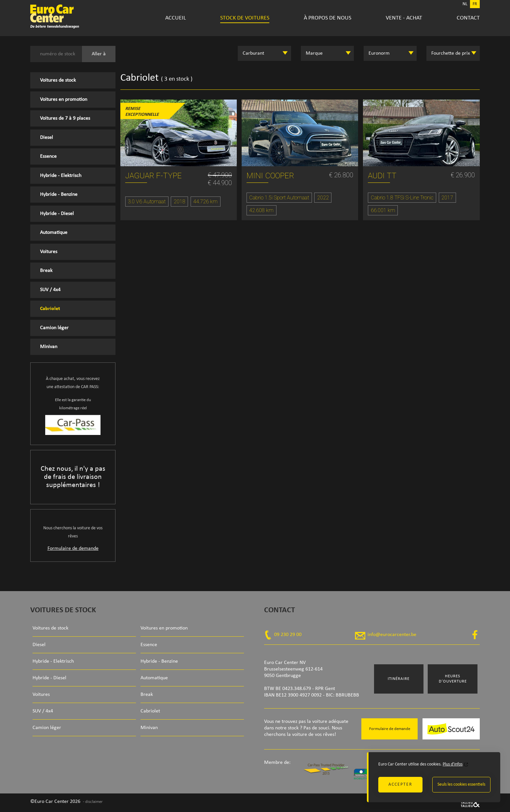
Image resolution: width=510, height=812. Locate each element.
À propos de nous (328, 18)
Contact (468, 18)
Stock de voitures (245, 18)
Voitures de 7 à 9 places (65, 118)
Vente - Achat (404, 18)
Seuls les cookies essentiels (461, 785)
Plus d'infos (453, 764)
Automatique (54, 233)
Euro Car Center (75, 16)
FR (475, 4)
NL (465, 4)
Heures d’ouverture (453, 679)
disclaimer (94, 802)
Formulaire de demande (73, 548)
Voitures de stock (58, 80)
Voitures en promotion (64, 100)
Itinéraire (399, 679)
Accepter (400, 785)
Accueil (176, 18)
